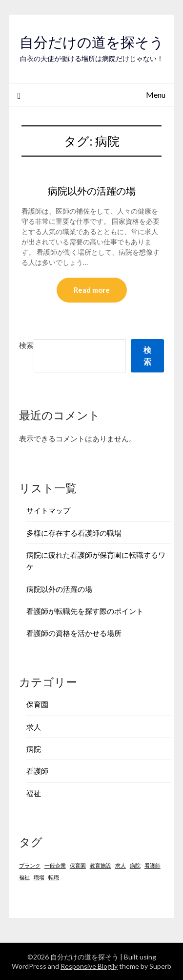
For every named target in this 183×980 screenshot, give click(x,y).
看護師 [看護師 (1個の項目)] (152, 865)
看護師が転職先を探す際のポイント (85, 611)
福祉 (34, 793)
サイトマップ (48, 510)
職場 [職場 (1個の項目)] (39, 877)
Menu (156, 95)
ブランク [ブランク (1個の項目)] (30, 865)
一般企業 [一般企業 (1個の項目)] (55, 865)
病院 (34, 749)
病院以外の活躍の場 (92, 191)
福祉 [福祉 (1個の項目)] (24, 877)
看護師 (37, 771)
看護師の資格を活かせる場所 (74, 633)
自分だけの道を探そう (92, 42)
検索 (26, 345)
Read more (92, 290)
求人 (34, 727)
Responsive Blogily (89, 966)
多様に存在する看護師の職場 (74, 533)
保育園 (37, 704)
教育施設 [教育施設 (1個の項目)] (101, 865)
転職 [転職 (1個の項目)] (54, 877)
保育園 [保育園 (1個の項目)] (78, 865)
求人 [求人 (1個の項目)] (121, 865)
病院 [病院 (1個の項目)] (135, 865)
